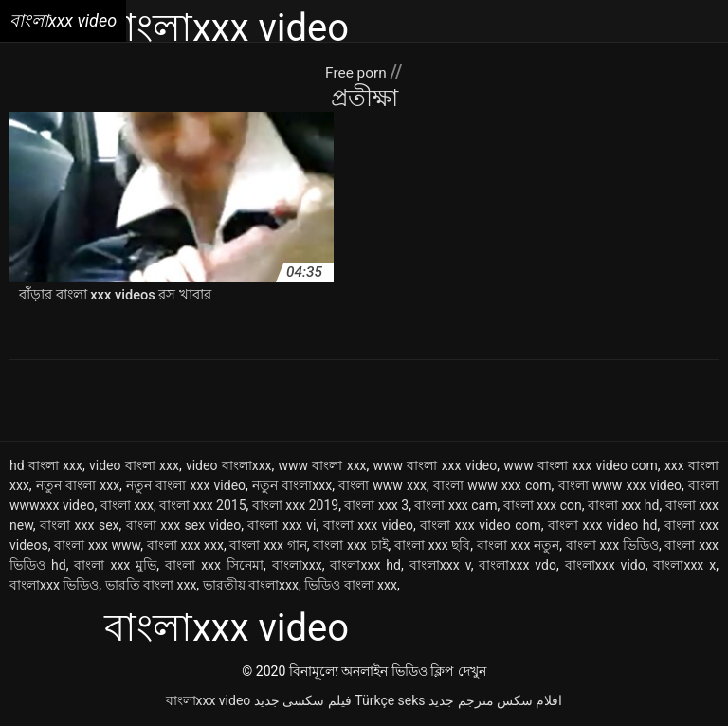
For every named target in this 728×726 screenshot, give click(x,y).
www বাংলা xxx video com (581, 466)
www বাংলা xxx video (436, 466)
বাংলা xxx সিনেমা (214, 566)
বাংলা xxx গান (268, 546)
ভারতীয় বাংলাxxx (251, 586)
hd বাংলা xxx (46, 466)
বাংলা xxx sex (79, 526)
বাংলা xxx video (368, 526)
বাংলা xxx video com (480, 526)
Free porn (357, 71)
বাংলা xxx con (543, 506)
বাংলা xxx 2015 (202, 506)
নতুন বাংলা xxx (78, 486)
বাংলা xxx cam (455, 506)
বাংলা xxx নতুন (518, 546)
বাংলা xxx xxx (185, 546)
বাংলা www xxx (382, 486)
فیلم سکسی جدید (303, 701)
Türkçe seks (390, 701)
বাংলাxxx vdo (517, 566)
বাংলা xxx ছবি (432, 546)
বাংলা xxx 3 (376, 506)
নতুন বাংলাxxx (292, 486)
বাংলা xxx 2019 (295, 506)
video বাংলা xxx (134, 466)
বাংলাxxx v (440, 566)
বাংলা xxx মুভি (115, 566)
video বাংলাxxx (229, 466)
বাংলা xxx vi (282, 526)
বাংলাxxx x (684, 566)
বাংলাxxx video (209, 701)
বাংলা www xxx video (620, 486)
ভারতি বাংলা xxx (151, 586)
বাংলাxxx (297, 566)
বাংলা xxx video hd (602, 526)
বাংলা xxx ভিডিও (612, 546)
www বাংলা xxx (323, 466)
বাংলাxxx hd (365, 566)
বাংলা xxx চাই (350, 546)
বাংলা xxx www (97, 546)
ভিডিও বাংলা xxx (351, 586)
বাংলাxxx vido (605, 566)
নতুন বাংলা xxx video (186, 486)
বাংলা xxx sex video (183, 526)
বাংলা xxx (127, 506)
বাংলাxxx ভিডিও (54, 586)
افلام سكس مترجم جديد (495, 701)
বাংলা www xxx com (492, 486)
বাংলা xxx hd (623, 506)
